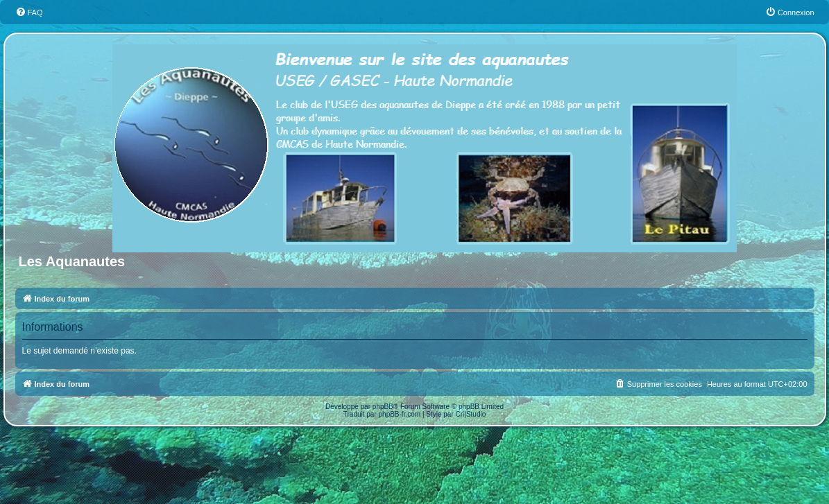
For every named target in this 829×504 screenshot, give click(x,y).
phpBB (383, 407)
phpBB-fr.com (400, 414)
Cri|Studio (471, 414)
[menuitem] (29, 12)
